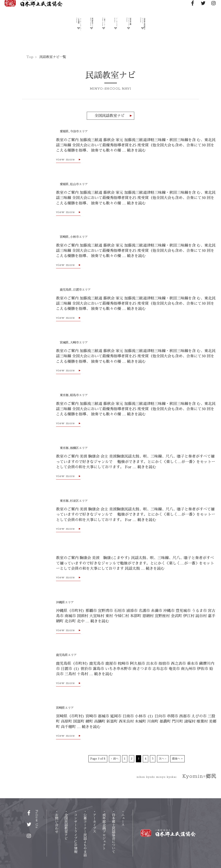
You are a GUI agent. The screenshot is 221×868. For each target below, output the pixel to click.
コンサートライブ (76, 833)
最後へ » (177, 759)
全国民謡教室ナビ (110, 116)
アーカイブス (117, 34)
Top (30, 57)
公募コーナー (85, 835)
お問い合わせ (57, 823)
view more (65, 160)
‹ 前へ (115, 759)
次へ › (163, 759)
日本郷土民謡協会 (158, 34)
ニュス (123, 820)
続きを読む (136, 150)
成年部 (104, 831)
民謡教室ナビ (83, 34)
